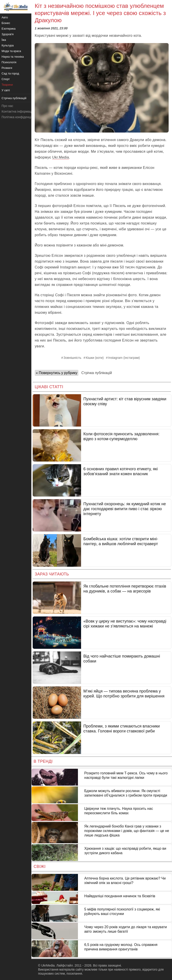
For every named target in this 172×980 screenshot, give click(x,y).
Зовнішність (72, 358)
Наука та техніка (13, 57)
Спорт (6, 79)
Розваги (7, 68)
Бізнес (6, 23)
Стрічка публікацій (97, 373)
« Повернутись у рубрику (57, 373)
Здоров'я (8, 34)
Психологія (9, 62)
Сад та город (10, 73)
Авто (5, 17)
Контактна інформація (18, 111)
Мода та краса (11, 51)
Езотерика (9, 29)
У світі (6, 90)
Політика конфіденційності (21, 117)
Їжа (4, 40)
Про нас (7, 106)
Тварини (7, 85)
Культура (8, 45)
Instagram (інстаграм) (124, 358)
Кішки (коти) (95, 358)
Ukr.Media (61, 157)
